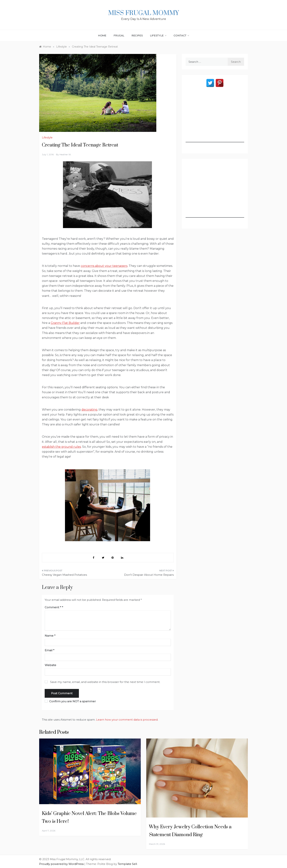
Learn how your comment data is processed (127, 720)
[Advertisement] (215, 119)
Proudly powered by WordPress (62, 864)
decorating (89, 410)
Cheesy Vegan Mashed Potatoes (64, 575)
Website (50, 665)
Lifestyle (158, 35)
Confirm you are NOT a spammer (70, 701)
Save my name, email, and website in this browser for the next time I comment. (105, 682)
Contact (181, 35)
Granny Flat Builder (65, 323)
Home (102, 35)
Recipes (137, 35)
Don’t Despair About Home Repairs (149, 575)
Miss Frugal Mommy (143, 13)
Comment (53, 607)
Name (50, 636)
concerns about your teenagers (104, 266)
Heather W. (65, 154)
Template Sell (127, 864)
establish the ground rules (61, 447)
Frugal (119, 35)
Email (50, 650)
